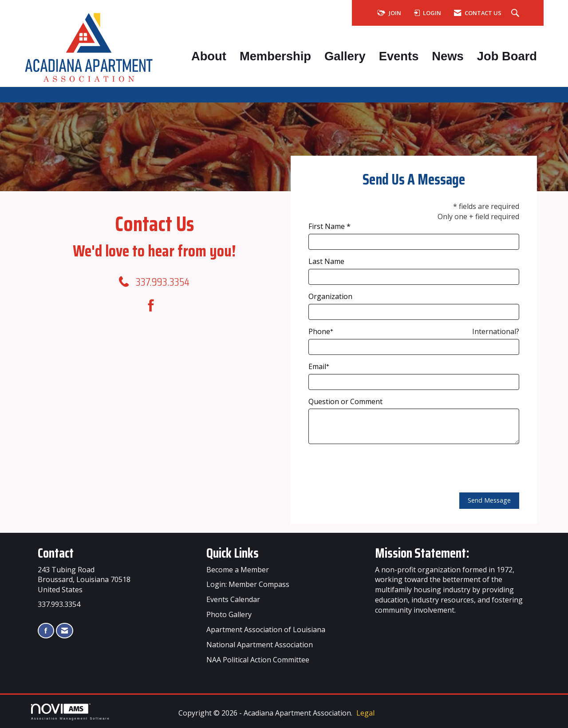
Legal (365, 713)
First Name (327, 226)
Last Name (326, 261)
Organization (330, 296)
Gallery (345, 56)
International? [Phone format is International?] (496, 331)
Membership (275, 56)
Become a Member (238, 570)
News (448, 56)
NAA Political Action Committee (258, 660)
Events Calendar (233, 599)
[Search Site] (516, 13)
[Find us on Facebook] (154, 305)
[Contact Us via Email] (65, 631)
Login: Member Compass (248, 584)
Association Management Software (71, 712)
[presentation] (376, 468)
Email (317, 366)
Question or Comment (345, 401)
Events (399, 56)
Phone (319, 331)
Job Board (507, 56)
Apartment (255, 645)
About (209, 56)
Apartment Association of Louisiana (266, 630)
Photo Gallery (229, 614)
